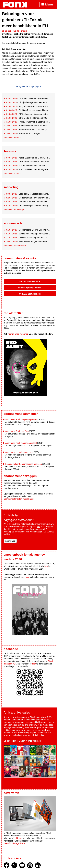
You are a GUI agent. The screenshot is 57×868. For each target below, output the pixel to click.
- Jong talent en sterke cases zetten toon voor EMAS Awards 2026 (28, 106)
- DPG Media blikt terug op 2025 (27, 118)
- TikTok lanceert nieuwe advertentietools (28, 114)
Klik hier (19, 838)
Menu (49, 4)
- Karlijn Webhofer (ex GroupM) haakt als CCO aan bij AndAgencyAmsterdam (28, 158)
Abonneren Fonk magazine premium (22, 419)
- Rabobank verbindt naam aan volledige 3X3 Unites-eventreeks (28, 202)
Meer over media (12, 138)
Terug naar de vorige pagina (28, 86)
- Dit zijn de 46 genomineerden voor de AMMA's (28, 102)
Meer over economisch (14, 246)
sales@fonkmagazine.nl (14, 843)
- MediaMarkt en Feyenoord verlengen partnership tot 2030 (28, 198)
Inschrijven (10, 541)
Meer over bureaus (13, 174)
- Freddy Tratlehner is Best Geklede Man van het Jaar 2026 (28, 122)
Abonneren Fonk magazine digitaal (21, 443)
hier (38, 527)
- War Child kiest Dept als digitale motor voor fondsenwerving (28, 169)
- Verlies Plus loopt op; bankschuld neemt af (28, 234)
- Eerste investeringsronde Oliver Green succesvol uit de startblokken (28, 241)
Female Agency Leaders (30, 288)
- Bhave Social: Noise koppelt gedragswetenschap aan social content (28, 130)
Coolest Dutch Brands (30, 281)
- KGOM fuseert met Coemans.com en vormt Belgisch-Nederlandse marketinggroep (28, 166)
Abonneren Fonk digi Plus (17, 431)
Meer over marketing (13, 210)
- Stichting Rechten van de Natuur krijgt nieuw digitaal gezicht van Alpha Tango (28, 110)
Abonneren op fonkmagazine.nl (19, 452)
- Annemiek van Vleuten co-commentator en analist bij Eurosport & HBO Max (28, 126)
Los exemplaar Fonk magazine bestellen (24, 464)
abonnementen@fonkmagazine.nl (19, 499)
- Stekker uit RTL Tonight (23, 133)
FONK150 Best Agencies (30, 294)
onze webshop (34, 741)
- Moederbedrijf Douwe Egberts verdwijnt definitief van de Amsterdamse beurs (28, 230)
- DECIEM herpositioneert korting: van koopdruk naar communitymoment (28, 206)
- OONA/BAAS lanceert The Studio (28, 162)
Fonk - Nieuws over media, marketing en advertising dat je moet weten (16, 5)
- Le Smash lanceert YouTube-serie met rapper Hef (28, 99)
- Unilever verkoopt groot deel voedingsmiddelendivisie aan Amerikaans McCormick (28, 238)
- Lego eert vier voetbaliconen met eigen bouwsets (28, 194)
